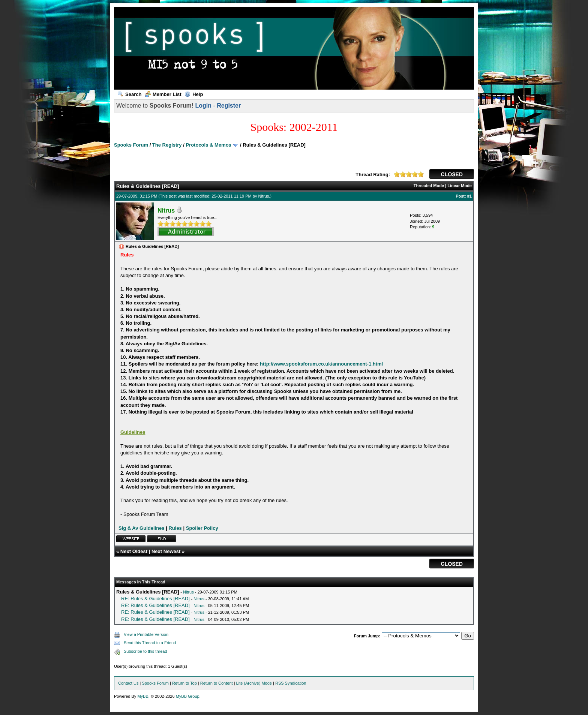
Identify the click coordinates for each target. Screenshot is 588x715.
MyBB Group (188, 696)
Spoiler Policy (202, 528)
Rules (175, 528)
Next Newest (166, 551)
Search (129, 94)
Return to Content (217, 683)
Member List (163, 94)
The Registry (167, 145)
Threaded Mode (429, 186)
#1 (469, 196)
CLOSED (452, 174)
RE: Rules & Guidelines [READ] (155, 599)
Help (194, 94)
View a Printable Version (146, 634)
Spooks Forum (131, 145)
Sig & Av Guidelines (142, 528)
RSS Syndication (291, 683)
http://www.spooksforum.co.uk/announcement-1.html (321, 364)
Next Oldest (134, 551)
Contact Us (128, 683)
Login (203, 106)
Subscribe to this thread (145, 651)
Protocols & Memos (208, 145)
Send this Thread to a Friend (150, 643)
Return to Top (184, 683)
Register (229, 106)
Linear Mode (460, 186)
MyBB (143, 696)
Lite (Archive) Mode (254, 683)
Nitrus (264, 196)
